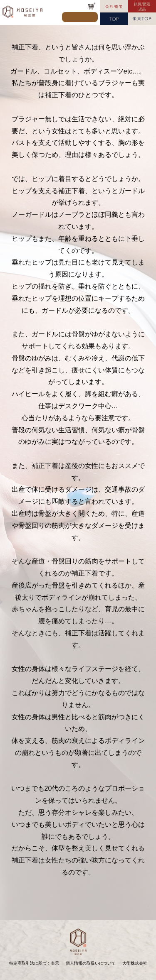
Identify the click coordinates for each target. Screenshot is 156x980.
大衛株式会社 (135, 963)
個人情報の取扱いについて (91, 963)
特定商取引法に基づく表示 (34, 963)
